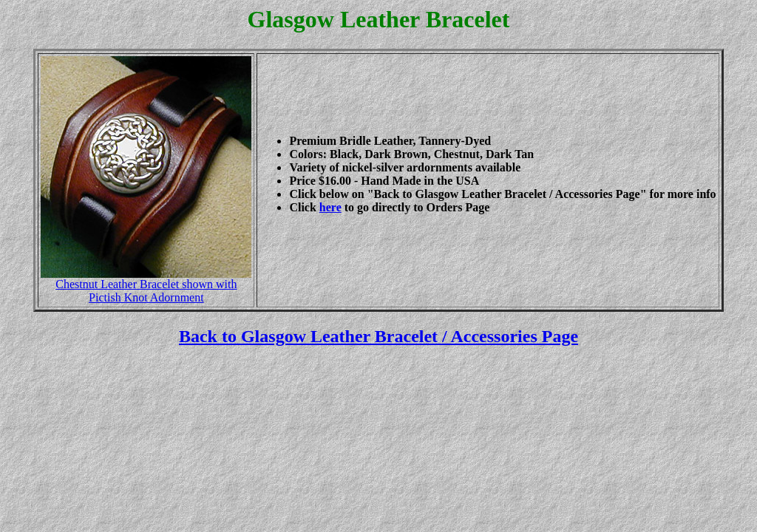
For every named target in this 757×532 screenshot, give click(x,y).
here (330, 207)
